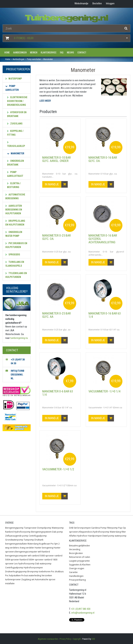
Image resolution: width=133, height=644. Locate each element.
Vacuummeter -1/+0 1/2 (58, 469)
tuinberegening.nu (19, 338)
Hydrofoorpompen (33, 568)
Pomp (103, 528)
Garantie (73, 572)
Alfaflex (73, 536)
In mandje (56, 184)
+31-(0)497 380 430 (81, 609)
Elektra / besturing (14, 185)
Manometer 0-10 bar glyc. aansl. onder (56, 159)
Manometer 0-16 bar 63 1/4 (105, 315)
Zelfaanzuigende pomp (17, 536)
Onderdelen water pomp (14, 234)
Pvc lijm (54, 544)
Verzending (75, 549)
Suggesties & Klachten (80, 565)
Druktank (39, 540)
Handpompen (95, 536)
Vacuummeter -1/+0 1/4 (104, 391)
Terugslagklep (16, 144)
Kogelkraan (45, 544)
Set (75, 528)
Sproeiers (13, 255)
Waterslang (33, 544)
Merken (34, 52)
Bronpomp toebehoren (39, 572)
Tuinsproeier (30, 528)
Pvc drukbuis (57, 572)
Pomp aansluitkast (15, 174)
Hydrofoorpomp (22, 532)
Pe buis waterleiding (31, 575)
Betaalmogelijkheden (79, 546)
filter (124, 532)
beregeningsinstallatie (16, 544)
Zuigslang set (28, 579)
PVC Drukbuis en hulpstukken (16, 245)
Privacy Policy (65, 639)
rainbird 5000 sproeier (43, 556)
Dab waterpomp (43, 564)
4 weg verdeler (27, 548)
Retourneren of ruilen (80, 557)
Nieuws (70, 52)
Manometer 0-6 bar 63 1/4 (58, 393)
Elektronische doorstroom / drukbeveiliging (17, 101)
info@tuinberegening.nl (83, 613)
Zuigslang (15, 124)
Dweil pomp (108, 536)
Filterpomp (112, 528)
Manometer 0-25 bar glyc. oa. (56, 237)
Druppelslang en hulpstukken (15, 223)
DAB (71, 528)
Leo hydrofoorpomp (24, 564)
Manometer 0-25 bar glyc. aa (56, 315)
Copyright (77, 639)
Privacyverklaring (77, 580)
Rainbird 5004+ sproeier (32, 560)
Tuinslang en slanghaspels (15, 264)
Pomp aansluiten (12, 88)
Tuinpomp (29, 540)
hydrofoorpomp (101, 532)
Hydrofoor (82, 536)
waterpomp (121, 536)
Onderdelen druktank (15, 163)
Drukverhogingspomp (16, 572)
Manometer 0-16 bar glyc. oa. (103, 159)
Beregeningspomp (14, 528)
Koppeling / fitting (15, 133)
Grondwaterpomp (14, 540)
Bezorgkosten (76, 553)
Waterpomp (14, 79)
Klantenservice (49, 52)
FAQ (62, 52)
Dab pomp (57, 532)
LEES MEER (45, 101)
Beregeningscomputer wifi (28, 552)
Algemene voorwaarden (48, 639)
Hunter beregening (44, 548)
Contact (82, 52)
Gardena (96, 528)
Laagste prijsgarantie (79, 561)
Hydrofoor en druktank (17, 114)
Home (7, 52)
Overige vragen (77, 568)
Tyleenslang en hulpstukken (16, 275)
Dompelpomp (44, 528)
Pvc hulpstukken (13, 575)
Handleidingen (76, 576)
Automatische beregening (15, 196)
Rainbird (9, 532)
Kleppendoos (86, 532)
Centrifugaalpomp (38, 536)
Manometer (16, 153)
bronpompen (84, 528)
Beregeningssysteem (41, 532)
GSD (93, 639)
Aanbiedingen (20, 52)
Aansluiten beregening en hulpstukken (14, 210)
